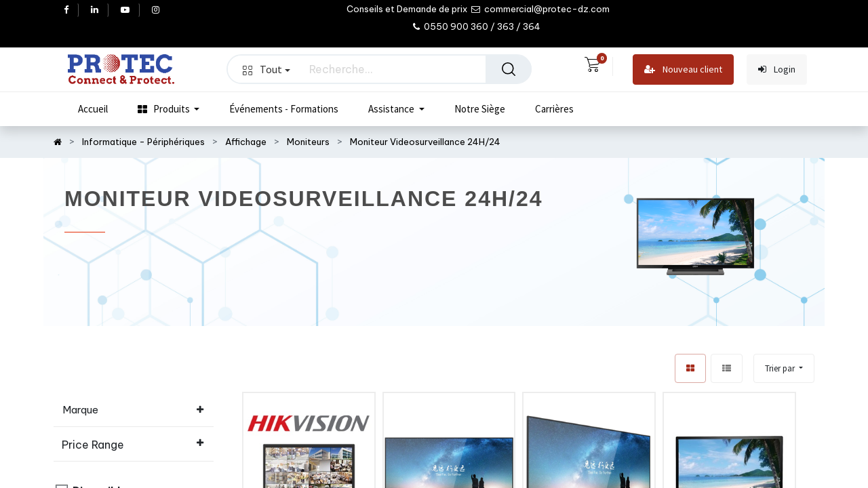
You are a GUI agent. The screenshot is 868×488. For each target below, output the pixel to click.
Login (777, 69)
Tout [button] (267, 69)
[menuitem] (93, 109)
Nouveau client (683, 69)
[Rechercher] (509, 69)
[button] (784, 368)
